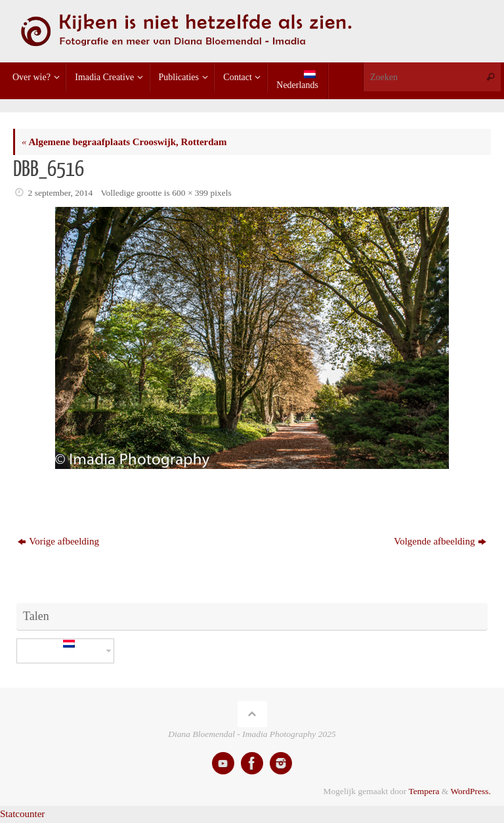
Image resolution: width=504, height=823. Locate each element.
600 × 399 (190, 193)
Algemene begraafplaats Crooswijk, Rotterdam (124, 142)
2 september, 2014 (61, 193)
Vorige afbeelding (58, 541)
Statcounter (22, 814)
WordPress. (471, 791)
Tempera (424, 791)
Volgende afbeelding (440, 541)
